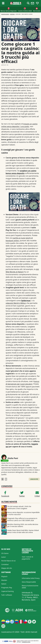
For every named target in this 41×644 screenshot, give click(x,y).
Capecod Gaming (7, 591)
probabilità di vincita (26, 642)
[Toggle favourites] (37, 3)
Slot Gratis (37, 11)
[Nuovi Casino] (16, 3)
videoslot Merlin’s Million (16, 303)
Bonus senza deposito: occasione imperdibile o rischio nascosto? (23, 513)
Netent (4, 584)
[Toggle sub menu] (3, 3)
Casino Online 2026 (25, 11)
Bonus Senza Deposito (9, 11)
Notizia (12, 14)
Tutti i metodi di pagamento (27, 558)
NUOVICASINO (5, 14)
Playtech (4, 576)
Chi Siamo (5, 553)
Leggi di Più (34, 479)
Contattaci (5, 564)
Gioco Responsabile (29, 582)
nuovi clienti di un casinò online (24, 75)
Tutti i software (7, 595)
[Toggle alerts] (28, 3)
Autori (4, 557)
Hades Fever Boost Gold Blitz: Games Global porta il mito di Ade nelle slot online (23, 531)
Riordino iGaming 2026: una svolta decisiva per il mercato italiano (23, 525)
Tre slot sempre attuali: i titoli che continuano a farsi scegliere (19, 507)
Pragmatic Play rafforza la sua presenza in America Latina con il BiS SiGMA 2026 (22, 519)
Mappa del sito (7, 568)
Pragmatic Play (7, 588)
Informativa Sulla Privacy (31, 578)
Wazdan (4, 580)
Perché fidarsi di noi (8, 561)
